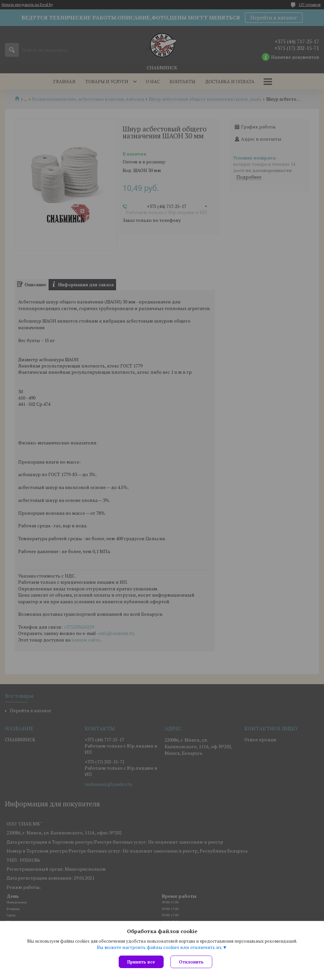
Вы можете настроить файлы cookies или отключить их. (160, 947)
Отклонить (191, 962)
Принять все (141, 962)
